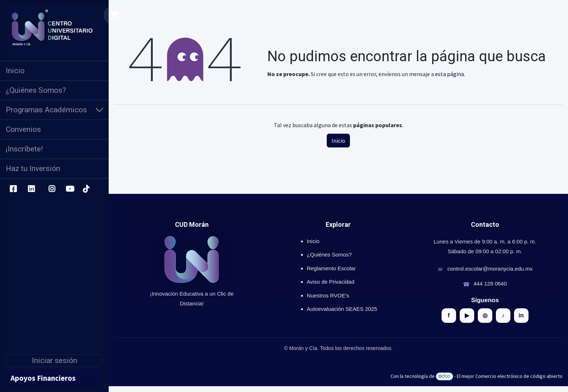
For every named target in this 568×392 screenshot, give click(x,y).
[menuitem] (54, 71)
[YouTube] (70, 189)
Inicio (338, 141)
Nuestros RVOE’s (328, 295)
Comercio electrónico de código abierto (519, 376)
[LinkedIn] (31, 189)
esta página (450, 74)
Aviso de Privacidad (331, 282)
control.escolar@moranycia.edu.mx (490, 269)
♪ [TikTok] (503, 315)
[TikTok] (86, 189)
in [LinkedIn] (521, 315)
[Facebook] (13, 189)
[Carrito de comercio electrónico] (115, 15)
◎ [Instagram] (485, 315)
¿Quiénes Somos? (329, 255)
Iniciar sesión (55, 360)
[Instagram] (52, 189)
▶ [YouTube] (467, 315)
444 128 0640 (490, 283)
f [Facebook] (449, 315)
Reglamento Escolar (331, 268)
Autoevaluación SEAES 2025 (342, 309)
